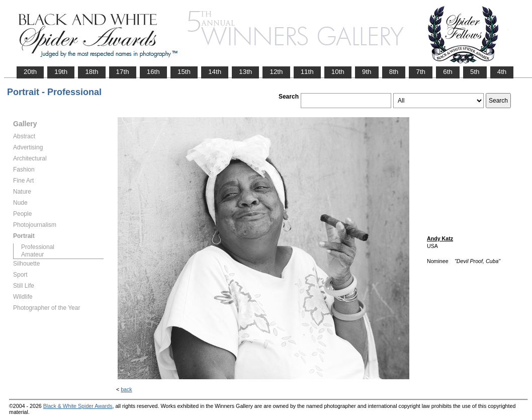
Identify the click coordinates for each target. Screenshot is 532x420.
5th (475, 72)
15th (184, 72)
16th (153, 72)
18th (92, 72)
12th (276, 72)
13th (245, 72)
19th (61, 72)
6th (448, 72)
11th (307, 72)
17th (123, 72)
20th (30, 72)
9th (367, 72)
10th (338, 72)
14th (215, 72)
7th (421, 72)
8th (394, 72)
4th (502, 72)
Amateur (32, 255)
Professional (38, 247)
